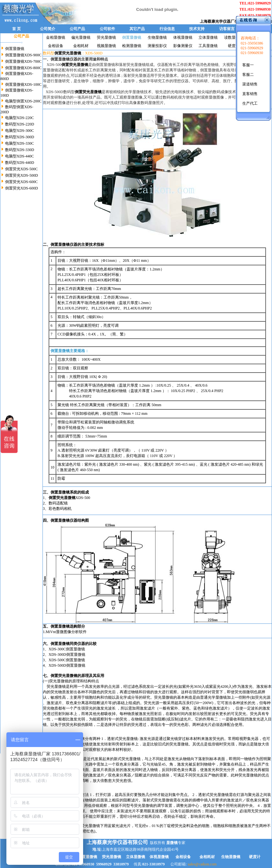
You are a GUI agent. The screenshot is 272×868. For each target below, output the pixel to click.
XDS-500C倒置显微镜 (67, 660)
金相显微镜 (56, 37)
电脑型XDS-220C (19, 118)
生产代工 (250, 103)
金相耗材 (81, 46)
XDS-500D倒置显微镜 (67, 665)
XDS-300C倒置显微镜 (67, 649)
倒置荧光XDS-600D (21, 188)
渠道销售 (250, 84)
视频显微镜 (106, 46)
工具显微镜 (208, 46)
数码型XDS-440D (19, 163)
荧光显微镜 (106, 37)
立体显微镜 (208, 37)
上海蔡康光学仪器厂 (222, 21)
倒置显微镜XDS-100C (23, 84)
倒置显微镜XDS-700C (23, 61)
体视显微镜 (183, 37)
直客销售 (250, 94)
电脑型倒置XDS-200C (23, 101)
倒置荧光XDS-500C (21, 169)
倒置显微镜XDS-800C (23, 68)
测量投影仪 (157, 46)
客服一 (248, 65)
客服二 (248, 75)
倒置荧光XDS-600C (21, 182)
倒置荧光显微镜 (64, 676)
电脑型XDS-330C (19, 143)
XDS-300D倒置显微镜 (67, 655)
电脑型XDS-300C (19, 131)
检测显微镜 (132, 46)
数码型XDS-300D (19, 137)
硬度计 (234, 46)
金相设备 (56, 46)
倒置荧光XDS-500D (21, 175)
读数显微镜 (234, 37)
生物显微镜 (157, 37)
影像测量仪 (183, 46)
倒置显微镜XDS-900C (23, 55)
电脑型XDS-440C (19, 156)
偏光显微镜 (81, 37)
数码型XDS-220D (19, 124)
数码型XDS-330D (19, 150)
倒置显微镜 (14, 49)
